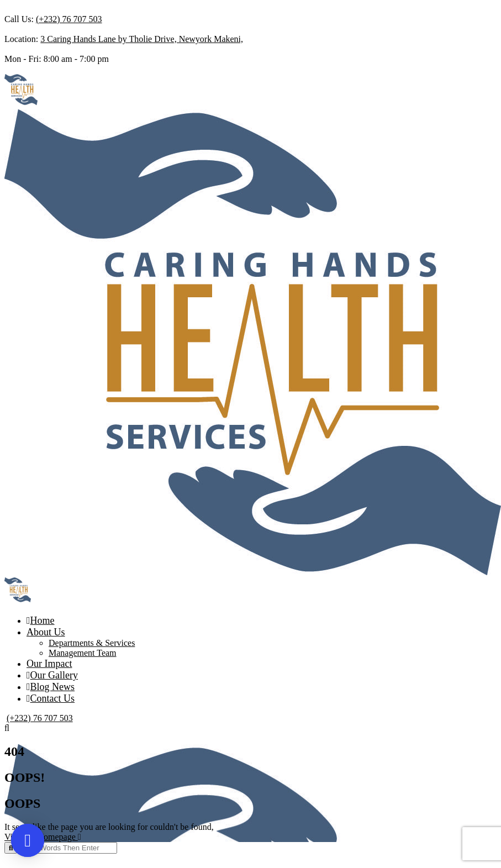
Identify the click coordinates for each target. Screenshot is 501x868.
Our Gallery (52, 675)
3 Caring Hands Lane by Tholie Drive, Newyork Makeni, (142, 39)
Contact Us (51, 698)
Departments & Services (92, 643)
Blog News (51, 687)
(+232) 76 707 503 (69, 19)
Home (41, 620)
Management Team (83, 653)
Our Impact (49, 664)
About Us (46, 632)
